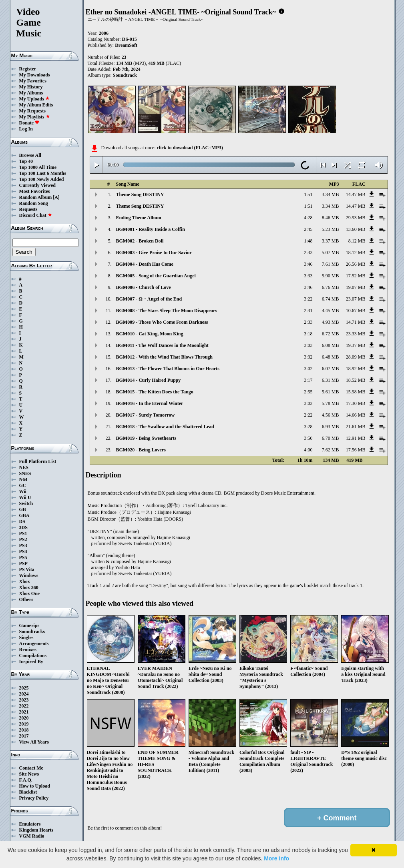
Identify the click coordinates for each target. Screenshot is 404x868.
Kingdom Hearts (36, 830)
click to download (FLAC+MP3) (190, 148)
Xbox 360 (29, 587)
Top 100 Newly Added (42, 179)
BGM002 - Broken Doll (140, 241)
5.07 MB (331, 253)
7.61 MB (331, 264)
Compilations (33, 656)
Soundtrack (125, 75)
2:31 (308, 311)
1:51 (308, 194)
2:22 (308, 415)
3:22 (308, 299)
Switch (26, 503)
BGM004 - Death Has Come (145, 264)
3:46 (308, 264)
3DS (23, 527)
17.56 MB (356, 450)
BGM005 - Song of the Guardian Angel (156, 276)
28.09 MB (356, 357)
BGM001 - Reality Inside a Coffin (151, 229)
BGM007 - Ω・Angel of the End (149, 299)
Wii (23, 491)
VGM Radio (32, 836)
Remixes (28, 649)
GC (23, 485)
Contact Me (31, 768)
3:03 (308, 345)
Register (28, 69)
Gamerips (29, 625)
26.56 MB (356, 264)
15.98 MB (356, 392)
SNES (25, 473)
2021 (24, 712)
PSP (23, 563)
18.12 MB (356, 253)
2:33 (308, 253)
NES (24, 467)
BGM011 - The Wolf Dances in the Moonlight (162, 345)
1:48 (308, 241)
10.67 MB (356, 311)
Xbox (25, 581)
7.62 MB (331, 450)
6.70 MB (331, 438)
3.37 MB (331, 241)
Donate (29, 123)
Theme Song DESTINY (140, 194)
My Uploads (34, 99)
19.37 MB (356, 345)
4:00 (308, 450)
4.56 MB (331, 415)
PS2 (23, 539)
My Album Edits (36, 105)
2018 (24, 730)
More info (276, 858)
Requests (28, 209)
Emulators (30, 824)
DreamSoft (126, 45)
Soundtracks (32, 631)
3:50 (308, 438)
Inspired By (31, 662)
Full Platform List (38, 461)
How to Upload (35, 786)
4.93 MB (331, 322)
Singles (26, 637)
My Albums (31, 93)
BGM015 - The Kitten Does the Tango (155, 392)
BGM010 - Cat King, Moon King (150, 334)
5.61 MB (331, 392)
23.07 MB (356, 299)
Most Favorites (35, 191)
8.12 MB (357, 241)
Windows (29, 575)
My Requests (32, 111)
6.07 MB (331, 369)
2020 (24, 718)
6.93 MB (331, 427)
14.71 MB (356, 322)
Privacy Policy (34, 798)
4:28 (308, 218)
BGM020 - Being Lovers (141, 450)
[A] (56, 197)
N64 (23, 479)
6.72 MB (331, 334)
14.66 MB (356, 415)
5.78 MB (331, 403)
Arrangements (34, 643)
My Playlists (35, 117)
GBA (24, 515)
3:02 (308, 369)
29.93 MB (356, 218)
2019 (24, 724)
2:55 (308, 392)
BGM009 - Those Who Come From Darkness (162, 322)
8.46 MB (331, 218)
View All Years (34, 742)
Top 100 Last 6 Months (43, 173)
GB (23, 509)
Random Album (36, 197)
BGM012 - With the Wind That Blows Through (165, 357)
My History (31, 87)
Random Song (34, 203)
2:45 (308, 229)
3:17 (308, 380)
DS (22, 521)
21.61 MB (356, 427)
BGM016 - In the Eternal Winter (150, 403)
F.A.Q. (26, 780)
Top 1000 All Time (38, 167)
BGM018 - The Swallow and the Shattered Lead (165, 427)
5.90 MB (331, 276)
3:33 (308, 276)
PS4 (23, 551)
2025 (24, 688)
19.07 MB (356, 287)
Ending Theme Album (139, 218)
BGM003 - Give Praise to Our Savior (154, 253)
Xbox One (30, 593)
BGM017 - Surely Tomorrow (146, 415)
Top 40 (26, 161)
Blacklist (28, 792)
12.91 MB (356, 438)
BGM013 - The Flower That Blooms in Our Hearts (168, 369)
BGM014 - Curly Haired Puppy (149, 380)
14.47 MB (356, 194)
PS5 (23, 557)
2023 (24, 700)
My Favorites (33, 81)
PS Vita (27, 569)
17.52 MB (356, 276)
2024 (24, 694)
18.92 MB (356, 369)
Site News (29, 774)
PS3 (23, 545)
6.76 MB (331, 287)
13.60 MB (356, 229)
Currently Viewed (37, 185)
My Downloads (35, 75)
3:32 (308, 357)
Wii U (25, 497)
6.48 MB (331, 357)
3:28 (308, 427)
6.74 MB (331, 299)
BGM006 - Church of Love (144, 287)
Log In (26, 129)
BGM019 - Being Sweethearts (146, 438)
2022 (24, 706)
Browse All (30, 155)
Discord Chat (36, 215)
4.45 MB (331, 311)
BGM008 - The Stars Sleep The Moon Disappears (167, 311)
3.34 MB (331, 194)
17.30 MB (356, 403)
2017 (24, 736)
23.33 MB (356, 334)
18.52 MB (356, 380)
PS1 (23, 533)
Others (26, 599)
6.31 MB (331, 380)
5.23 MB (331, 229)
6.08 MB (331, 345)
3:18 (308, 334)
